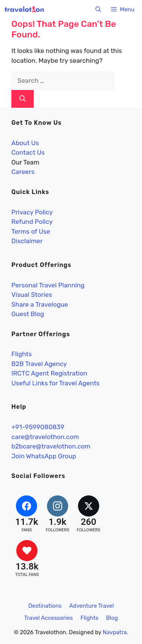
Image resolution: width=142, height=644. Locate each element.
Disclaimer (27, 241)
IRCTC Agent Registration (49, 373)
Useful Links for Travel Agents (55, 383)
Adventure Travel (92, 606)
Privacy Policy (32, 212)
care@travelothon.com (45, 437)
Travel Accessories (49, 618)
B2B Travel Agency (39, 364)
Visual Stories (32, 295)
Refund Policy (32, 222)
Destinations (45, 606)
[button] (98, 9)
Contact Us (28, 152)
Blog (112, 618)
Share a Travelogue (40, 304)
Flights (22, 354)
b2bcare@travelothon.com (51, 446)
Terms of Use (31, 231)
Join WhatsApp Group (44, 456)
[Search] (23, 99)
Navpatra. (115, 632)
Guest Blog (28, 314)
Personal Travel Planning (48, 285)
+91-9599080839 (38, 427)
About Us (25, 143)
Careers (23, 172)
